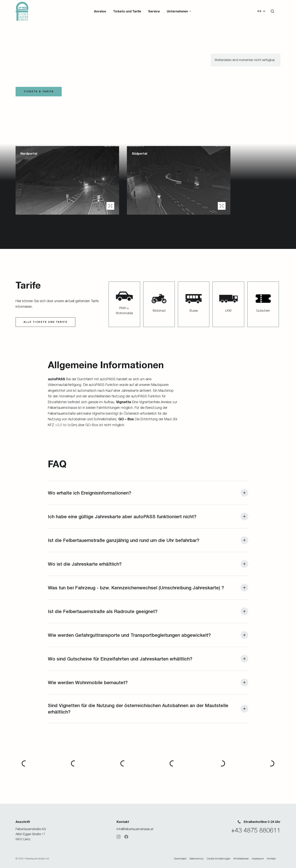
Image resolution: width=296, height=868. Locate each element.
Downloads (180, 858)
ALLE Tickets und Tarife (45, 322)
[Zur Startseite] (22, 11)
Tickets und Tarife (127, 11)
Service (154, 11)
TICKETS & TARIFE (39, 91)
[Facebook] (126, 837)
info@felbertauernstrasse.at (135, 829)
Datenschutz (196, 858)
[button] (179, 11)
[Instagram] (119, 837)
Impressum (258, 858)
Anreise (100, 11)
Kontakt (271, 858)
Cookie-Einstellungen (219, 858)
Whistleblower (241, 858)
